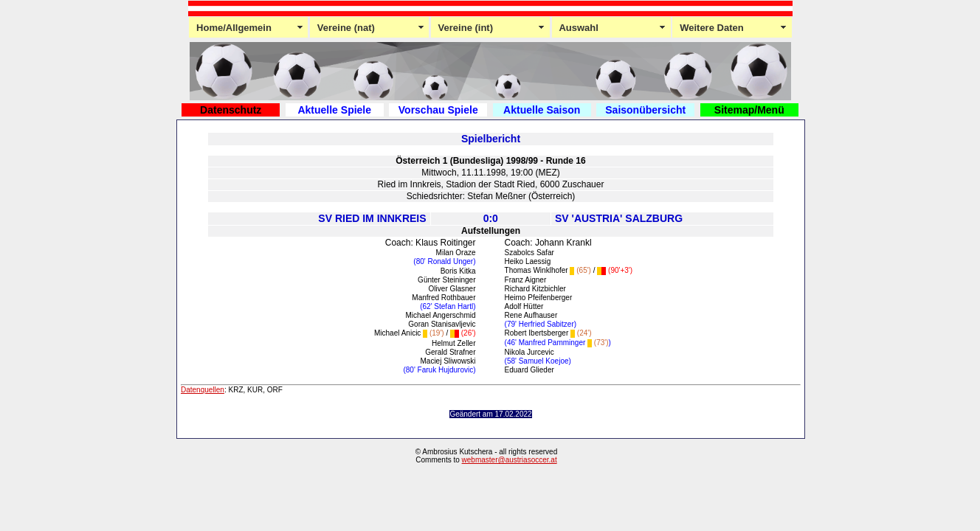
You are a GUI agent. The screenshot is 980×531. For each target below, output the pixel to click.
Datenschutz (231, 110)
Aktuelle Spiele (334, 110)
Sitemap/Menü (749, 110)
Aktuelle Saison (542, 110)
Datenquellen (203, 390)
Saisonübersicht (645, 110)
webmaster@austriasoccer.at (510, 460)
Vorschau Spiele (438, 110)
